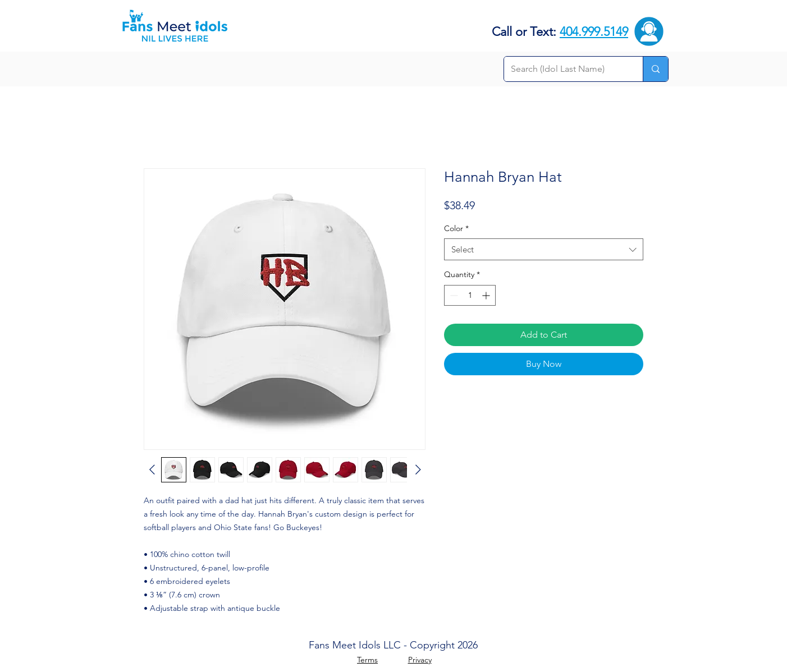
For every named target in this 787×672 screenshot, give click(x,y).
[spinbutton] (470, 295)
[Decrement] (453, 295)
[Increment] (487, 295)
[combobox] (544, 249)
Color (456, 228)
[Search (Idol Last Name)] (565, 69)
